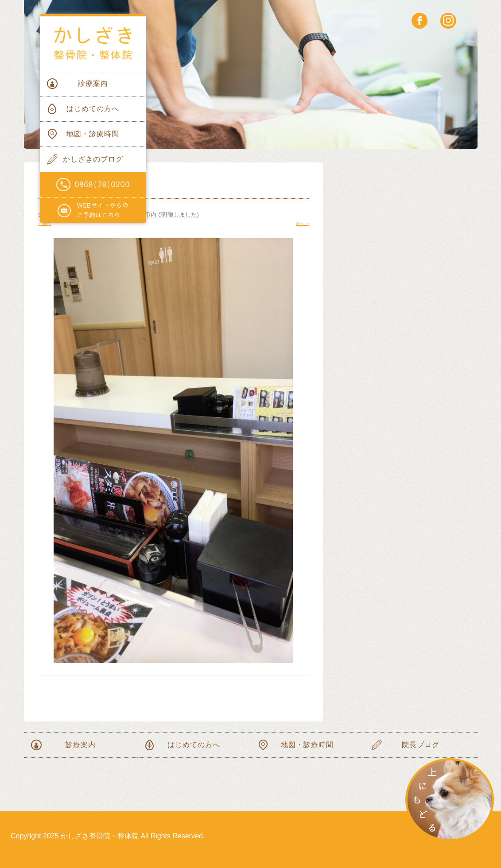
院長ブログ (421, 745)
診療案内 (93, 83)
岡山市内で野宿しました (165, 214)
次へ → (302, 224)
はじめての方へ (93, 109)
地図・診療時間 (93, 134)
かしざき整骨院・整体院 (93, 44)
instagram (448, 21)
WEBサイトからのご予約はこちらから (93, 211)
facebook (420, 21)
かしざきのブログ (93, 159)
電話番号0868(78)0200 (93, 185)
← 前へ (45, 224)
